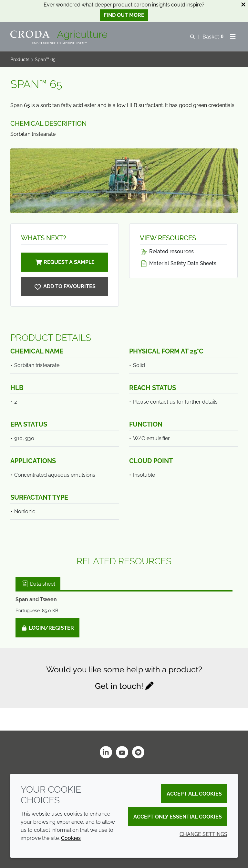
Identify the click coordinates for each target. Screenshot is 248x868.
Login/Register (47, 628)
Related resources (167, 251)
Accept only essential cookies (178, 817)
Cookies (71, 838)
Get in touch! (119, 686)
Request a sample (65, 262)
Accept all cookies (194, 794)
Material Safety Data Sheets (178, 263)
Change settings (203, 834)
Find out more (124, 15)
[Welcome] (60, 35)
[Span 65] (65, 286)
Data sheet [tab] (38, 584)
